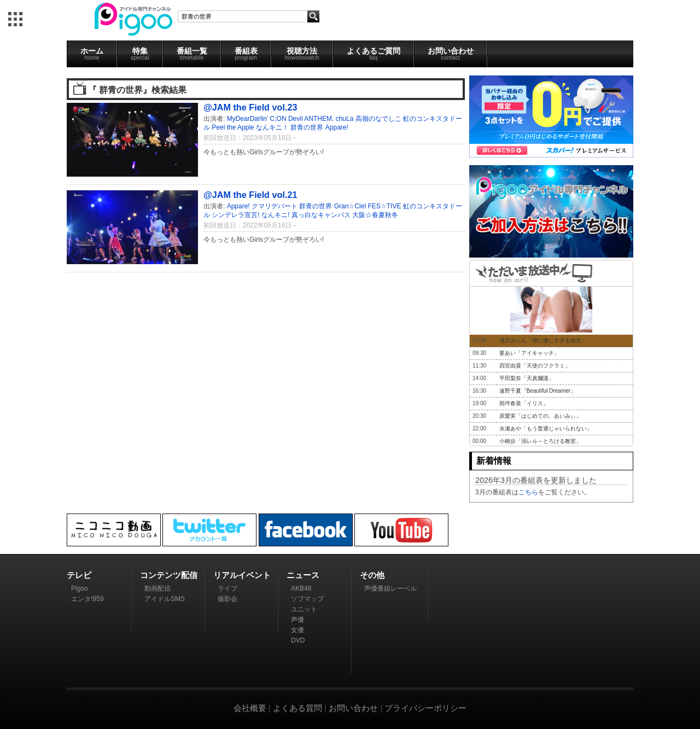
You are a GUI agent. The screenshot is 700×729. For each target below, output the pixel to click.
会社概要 (250, 708)
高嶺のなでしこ (378, 119)
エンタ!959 (87, 599)
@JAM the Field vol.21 (250, 195)
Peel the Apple (233, 127)
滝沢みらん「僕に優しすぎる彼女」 (543, 340)
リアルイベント (242, 575)
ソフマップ (307, 599)
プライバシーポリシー (425, 708)
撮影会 (227, 599)
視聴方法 (302, 54)
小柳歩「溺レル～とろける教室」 (540, 441)
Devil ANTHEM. (311, 119)
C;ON (278, 119)
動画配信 (157, 588)
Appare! (337, 127)
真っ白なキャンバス (321, 215)
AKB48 (301, 588)
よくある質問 (297, 708)
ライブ (227, 588)
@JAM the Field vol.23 (250, 107)
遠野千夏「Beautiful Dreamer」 (538, 391)
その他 (372, 575)
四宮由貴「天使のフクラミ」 (535, 366)
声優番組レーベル (390, 588)
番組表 (246, 54)
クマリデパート (275, 206)
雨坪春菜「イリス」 (524, 403)
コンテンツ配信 (169, 575)
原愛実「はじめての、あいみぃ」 (540, 416)
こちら (528, 492)
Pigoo (80, 588)
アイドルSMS (165, 599)
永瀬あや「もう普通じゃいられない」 (546, 428)
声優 (297, 620)
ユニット (304, 609)
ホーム (92, 54)
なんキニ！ (272, 127)
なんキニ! (275, 215)
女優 (297, 630)
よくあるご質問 (374, 54)
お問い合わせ (451, 54)
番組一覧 (192, 54)
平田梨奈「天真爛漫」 (527, 378)
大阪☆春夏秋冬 (375, 215)
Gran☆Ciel (350, 206)
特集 (140, 54)
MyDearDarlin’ (248, 119)
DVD (298, 640)
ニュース (303, 575)
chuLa (345, 119)
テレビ (79, 575)
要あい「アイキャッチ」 (529, 353)
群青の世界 (307, 127)
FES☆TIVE (384, 206)
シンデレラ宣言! (235, 215)
